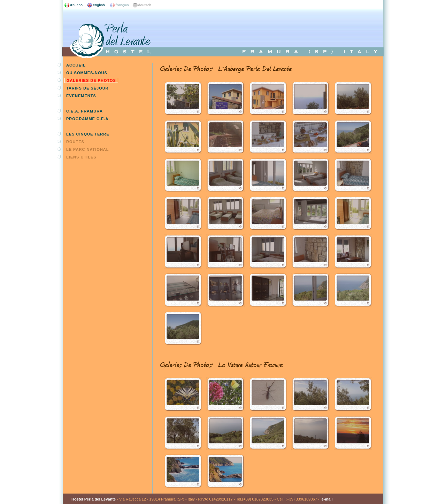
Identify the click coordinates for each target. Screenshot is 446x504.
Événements (81, 96)
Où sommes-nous (87, 73)
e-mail (327, 499)
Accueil (76, 65)
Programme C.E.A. (88, 119)
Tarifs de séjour (87, 88)
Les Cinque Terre (88, 134)
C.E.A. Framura (84, 111)
